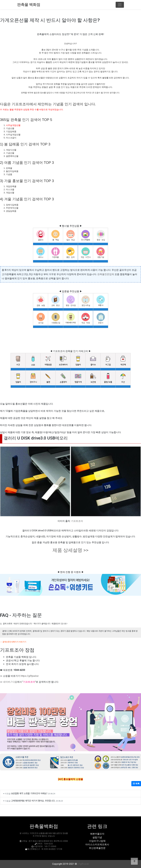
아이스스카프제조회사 (97, 844)
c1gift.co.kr (83, 864)
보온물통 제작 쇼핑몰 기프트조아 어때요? (29, 793)
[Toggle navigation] (120, 5)
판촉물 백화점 (29, 5)
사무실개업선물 (13, 125)
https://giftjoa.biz (30, 676)
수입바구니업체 (97, 841)
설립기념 (97, 837)
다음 (15, 682)
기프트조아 (77, 521)
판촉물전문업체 (106, 274)
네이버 (7, 682)
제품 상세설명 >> (70, 550)
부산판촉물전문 (97, 848)
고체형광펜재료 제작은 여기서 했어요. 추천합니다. (33, 801)
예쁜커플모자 (97, 834)
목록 (136, 784)
